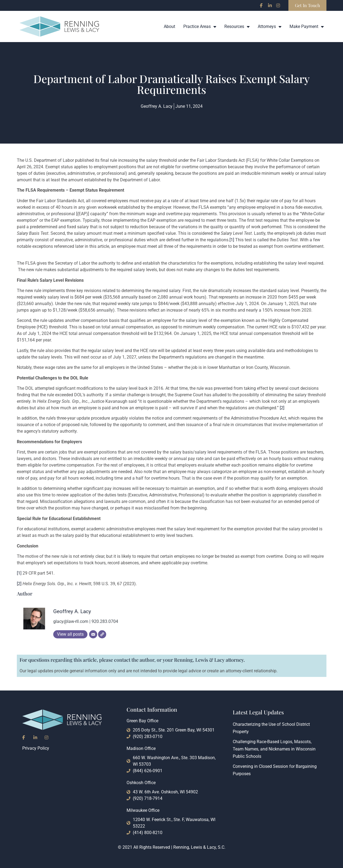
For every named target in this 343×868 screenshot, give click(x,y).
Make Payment (307, 27)
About (169, 26)
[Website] (102, 634)
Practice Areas (200, 27)
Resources (237, 27)
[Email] (93, 634)
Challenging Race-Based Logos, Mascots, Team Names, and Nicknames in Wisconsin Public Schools (274, 749)
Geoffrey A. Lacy (72, 611)
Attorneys (270, 27)
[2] (282, 408)
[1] (232, 240)
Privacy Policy (36, 748)
